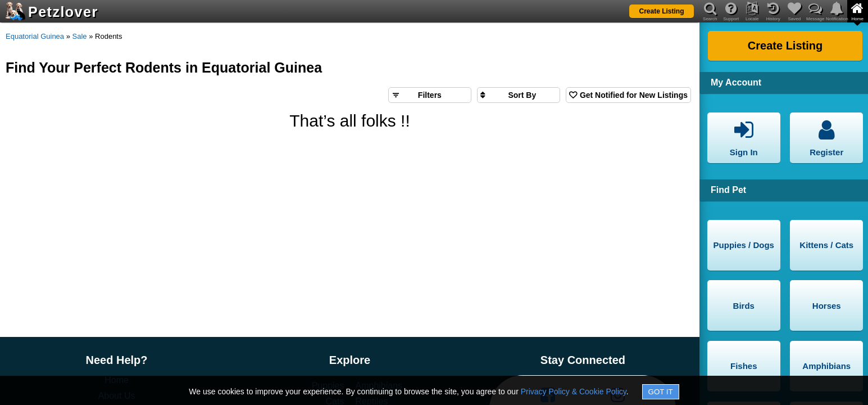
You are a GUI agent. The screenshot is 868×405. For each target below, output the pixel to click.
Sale (80, 36)
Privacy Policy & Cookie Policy (574, 391)
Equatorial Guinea (35, 36)
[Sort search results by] (519, 95)
